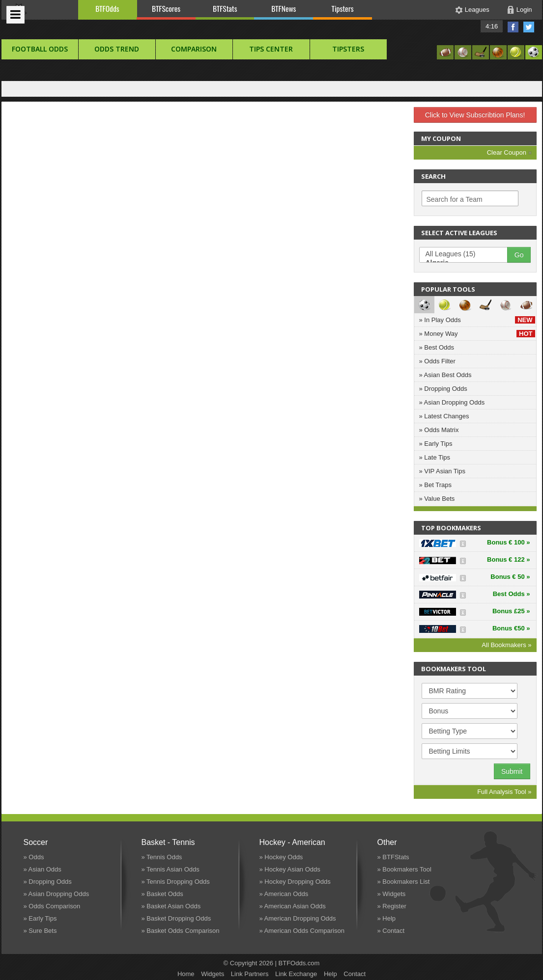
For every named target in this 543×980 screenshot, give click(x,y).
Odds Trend (117, 49)
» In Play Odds (477, 320)
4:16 (492, 26)
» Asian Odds (43, 869)
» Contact (391, 931)
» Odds (34, 857)
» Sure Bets (40, 931)
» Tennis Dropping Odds (176, 882)
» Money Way (477, 334)
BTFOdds (107, 8)
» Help (387, 918)
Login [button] (524, 10)
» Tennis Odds (162, 857)
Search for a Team (455, 199)
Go (519, 255)
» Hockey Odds (281, 857)
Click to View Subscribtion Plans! (475, 115)
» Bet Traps (435, 485)
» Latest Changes (444, 416)
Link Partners (250, 974)
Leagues (477, 10)
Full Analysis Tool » (504, 792)
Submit (512, 771)
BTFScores (166, 8)
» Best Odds (437, 347)
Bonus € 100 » (508, 542)
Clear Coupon (509, 152)
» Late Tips (435, 457)
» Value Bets (437, 499)
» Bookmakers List (404, 882)
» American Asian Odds (293, 906)
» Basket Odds (162, 894)
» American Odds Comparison (302, 931)
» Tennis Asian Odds (171, 869)
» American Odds (284, 894)
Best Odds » (512, 594)
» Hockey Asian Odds (290, 869)
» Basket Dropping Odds (176, 918)
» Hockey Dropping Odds (295, 882)
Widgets (213, 974)
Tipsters (342, 8)
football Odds (40, 49)
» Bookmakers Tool (404, 869)
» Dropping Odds (443, 389)
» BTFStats (393, 857)
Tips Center (271, 49)
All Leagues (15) (468, 254)
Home (186, 974)
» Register (392, 906)
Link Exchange (296, 974)
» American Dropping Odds (298, 918)
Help (330, 974)
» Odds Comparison (52, 906)
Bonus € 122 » (508, 559)
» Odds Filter (437, 361)
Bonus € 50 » (510, 577)
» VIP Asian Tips (442, 471)
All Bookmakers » (506, 645)
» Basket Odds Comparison (181, 931)
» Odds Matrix (439, 430)
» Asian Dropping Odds (452, 402)
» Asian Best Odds (445, 375)
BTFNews (284, 8)
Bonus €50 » (511, 628)
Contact (355, 974)
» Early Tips (436, 444)
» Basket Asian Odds (171, 906)
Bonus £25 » (511, 611)
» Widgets (392, 894)
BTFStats (225, 8)
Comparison (194, 49)
